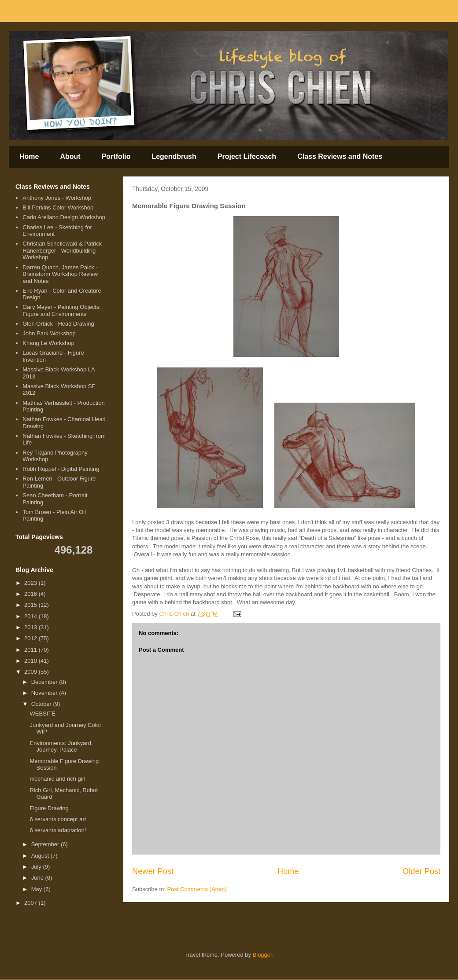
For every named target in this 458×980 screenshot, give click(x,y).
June (38, 878)
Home (29, 156)
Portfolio (116, 156)
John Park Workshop (49, 333)
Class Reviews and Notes (340, 156)
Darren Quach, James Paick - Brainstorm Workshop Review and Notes (60, 274)
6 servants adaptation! (58, 830)
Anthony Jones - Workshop (57, 198)
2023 (31, 583)
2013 (31, 627)
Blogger (262, 955)
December (45, 682)
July (37, 867)
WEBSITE (42, 714)
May (37, 889)
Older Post (421, 871)
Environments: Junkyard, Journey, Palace (61, 747)
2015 (31, 605)
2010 (31, 661)
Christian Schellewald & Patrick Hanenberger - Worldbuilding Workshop (62, 250)
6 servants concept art (58, 819)
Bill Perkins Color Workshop (58, 207)
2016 (31, 594)
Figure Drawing (49, 808)
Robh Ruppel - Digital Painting (61, 469)
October (42, 704)
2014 (31, 616)
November (45, 693)
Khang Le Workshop (48, 343)
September (46, 844)
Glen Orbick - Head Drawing (58, 324)
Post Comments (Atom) (197, 889)
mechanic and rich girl (57, 779)
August (41, 856)
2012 (31, 638)
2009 (31, 672)
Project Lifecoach (247, 156)
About (70, 156)
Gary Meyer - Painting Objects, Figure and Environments (62, 310)
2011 (31, 650)
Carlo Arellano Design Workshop (64, 217)
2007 (31, 903)
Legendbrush (174, 156)
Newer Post (153, 871)
